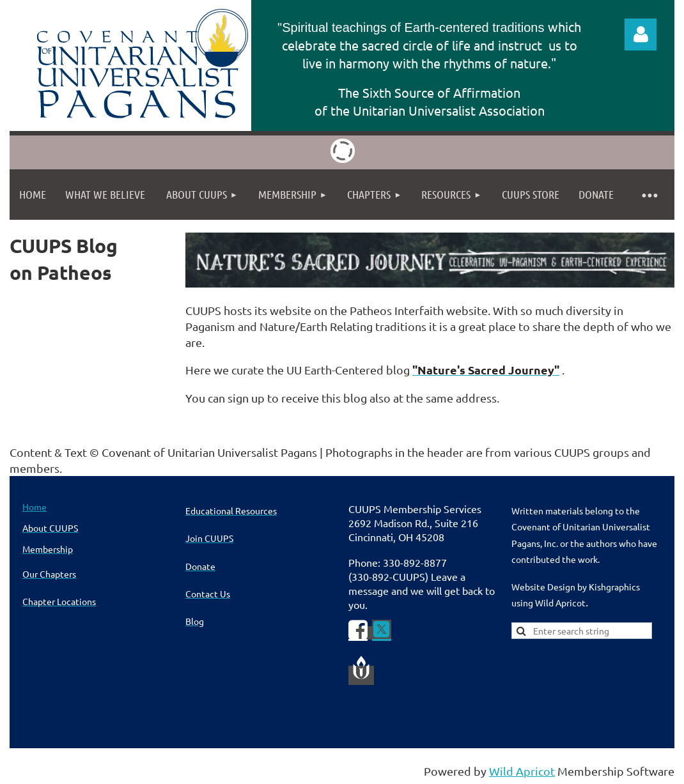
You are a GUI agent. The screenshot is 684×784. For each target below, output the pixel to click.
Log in (641, 35)
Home (35, 507)
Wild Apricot (522, 771)
